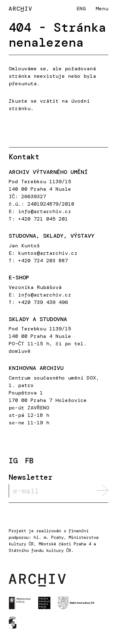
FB (29, 461)
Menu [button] (102, 9)
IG (13, 461)
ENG (81, 8)
